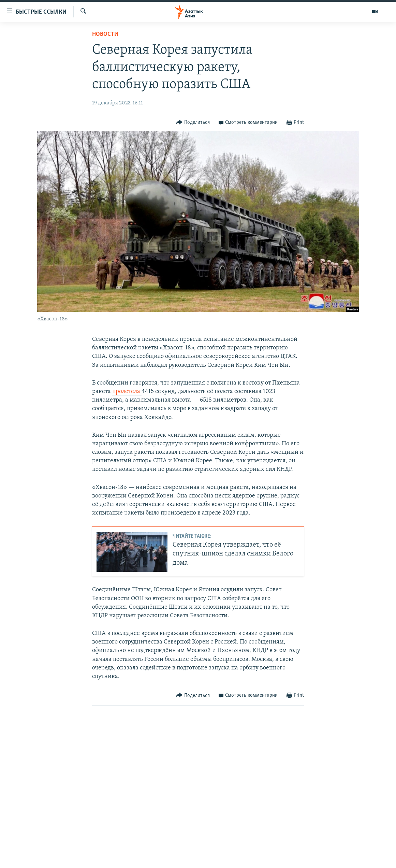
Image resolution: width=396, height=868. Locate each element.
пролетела (127, 392)
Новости (105, 34)
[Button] (193, 123)
